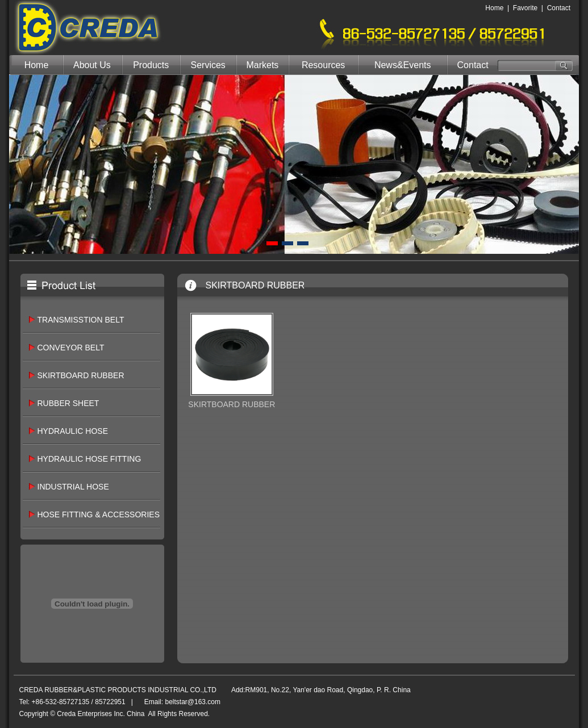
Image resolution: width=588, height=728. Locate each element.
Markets (262, 65)
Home (494, 8)
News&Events (403, 65)
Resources (323, 65)
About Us (92, 65)
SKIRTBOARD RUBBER (81, 375)
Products (151, 65)
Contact (559, 8)
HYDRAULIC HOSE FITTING (89, 459)
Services (208, 65)
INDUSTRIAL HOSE (73, 487)
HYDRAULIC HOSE (73, 431)
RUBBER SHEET (68, 403)
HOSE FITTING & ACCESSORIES (99, 514)
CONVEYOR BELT (71, 348)
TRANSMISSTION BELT (81, 320)
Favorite (525, 8)
